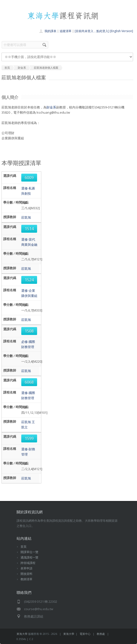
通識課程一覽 (29, 557)
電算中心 (85, 634)
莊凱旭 (26, 217)
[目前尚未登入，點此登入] (92, 31)
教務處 (101, 634)
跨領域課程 (28, 563)
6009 (29, 178)
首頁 (23, 547)
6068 (29, 382)
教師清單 (26, 579)
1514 (29, 229)
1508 (29, 331)
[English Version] (122, 31)
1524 (29, 280)
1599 (29, 438)
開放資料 (26, 574)
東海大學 (22, 634)
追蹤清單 (66, 31)
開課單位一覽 (29, 552)
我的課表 (50, 31)
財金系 (51, 107)
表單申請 (26, 568)
